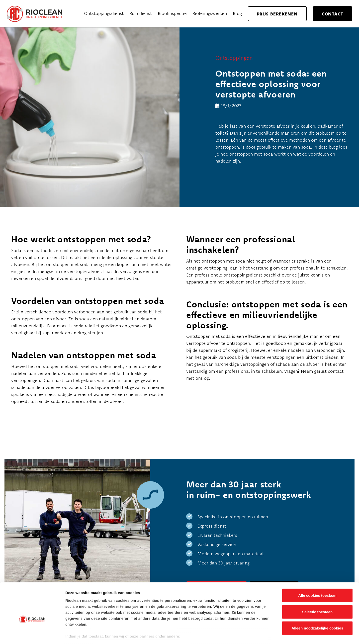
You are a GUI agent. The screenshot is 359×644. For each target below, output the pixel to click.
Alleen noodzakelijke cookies (317, 600)
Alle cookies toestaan (317, 568)
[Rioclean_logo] (35, 14)
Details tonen (269, 634)
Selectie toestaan (317, 584)
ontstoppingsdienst (242, 275)
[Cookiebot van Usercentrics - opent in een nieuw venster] (32, 634)
